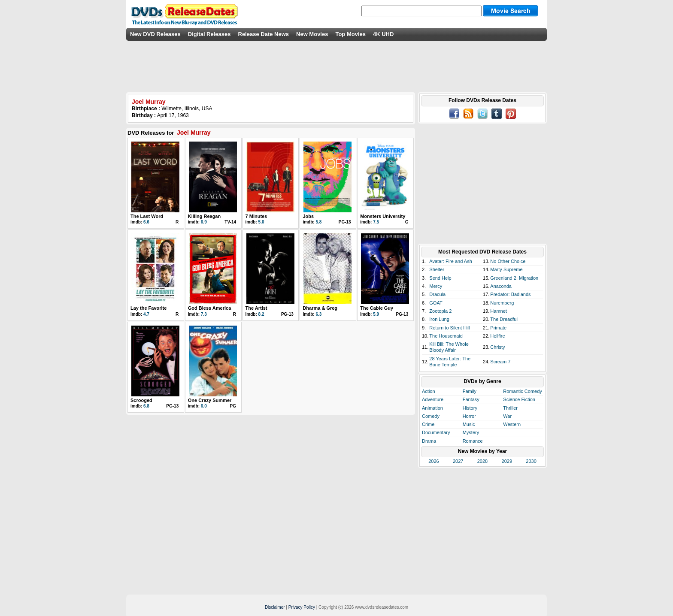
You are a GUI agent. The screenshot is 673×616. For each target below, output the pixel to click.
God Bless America (209, 308)
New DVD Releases (155, 34)
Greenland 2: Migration (514, 278)
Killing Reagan (204, 216)
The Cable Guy (377, 308)
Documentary (436, 432)
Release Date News (264, 34)
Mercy (436, 286)
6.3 (318, 314)
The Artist (256, 308)
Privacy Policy (302, 607)
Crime (428, 424)
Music (469, 424)
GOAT (436, 303)
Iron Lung (439, 319)
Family (470, 391)
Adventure (433, 399)
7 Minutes (256, 216)
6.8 (146, 406)
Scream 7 (500, 362)
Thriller (510, 408)
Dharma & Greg (320, 308)
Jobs (308, 216)
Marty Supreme (506, 269)
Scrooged (141, 400)
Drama (429, 441)
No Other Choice (508, 261)
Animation (432, 408)
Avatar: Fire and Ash (450, 261)
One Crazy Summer (210, 400)
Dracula (437, 294)
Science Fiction (519, 399)
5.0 (261, 222)
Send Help (440, 278)
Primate (498, 328)
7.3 (204, 314)
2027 (458, 461)
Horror (469, 416)
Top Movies (350, 34)
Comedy (431, 416)
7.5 (376, 222)
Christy (497, 347)
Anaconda (501, 286)
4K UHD (383, 34)
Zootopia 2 (440, 311)
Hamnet (499, 311)
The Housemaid (446, 336)
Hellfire (497, 336)
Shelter (437, 269)
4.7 (146, 314)
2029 (507, 461)
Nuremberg (502, 303)
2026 (434, 461)
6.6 (146, 222)
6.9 (204, 222)
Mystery (471, 432)
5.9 (376, 314)
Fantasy (471, 399)
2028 (482, 461)
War (507, 416)
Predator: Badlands (510, 294)
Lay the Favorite (149, 308)
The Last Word (147, 216)
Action (429, 391)
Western (512, 424)
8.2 (261, 314)
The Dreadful (504, 319)
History (470, 408)
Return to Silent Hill (449, 328)
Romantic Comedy (522, 391)
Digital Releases (209, 34)
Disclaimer (275, 607)
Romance (473, 441)
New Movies (312, 34)
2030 (531, 461)
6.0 (204, 406)
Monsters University (383, 216)
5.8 (318, 222)
